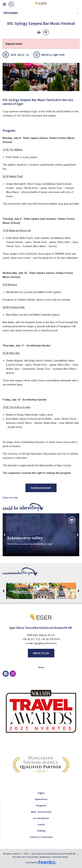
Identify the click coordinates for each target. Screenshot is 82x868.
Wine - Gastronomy (41, 812)
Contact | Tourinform (41, 837)
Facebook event (41, 488)
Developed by (41, 863)
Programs (41, 805)
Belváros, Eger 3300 (53, 55)
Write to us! (41, 653)
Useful (41, 825)
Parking (41, 831)
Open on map (10, 498)
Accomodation (41, 818)
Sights (41, 793)
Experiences (41, 799)
